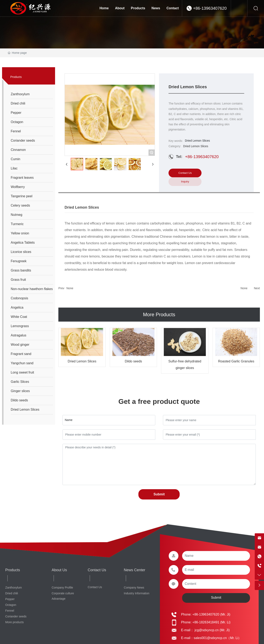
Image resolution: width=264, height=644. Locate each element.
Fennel (10, 611)
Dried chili (12, 593)
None (70, 288)
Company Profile (62, 588)
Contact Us (97, 570)
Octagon (11, 605)
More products (15, 622)
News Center (134, 570)
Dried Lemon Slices (82, 361)
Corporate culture (63, 593)
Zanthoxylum (14, 588)
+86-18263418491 (206, 622)
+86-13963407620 (210, 8)
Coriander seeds (16, 616)
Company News (134, 588)
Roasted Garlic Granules (236, 361)
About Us (59, 570)
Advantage (58, 599)
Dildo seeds (133, 361)
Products (13, 570)
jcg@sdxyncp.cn (206, 630)
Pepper (10, 599)
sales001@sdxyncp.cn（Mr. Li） (217, 638)
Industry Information (137, 593)
